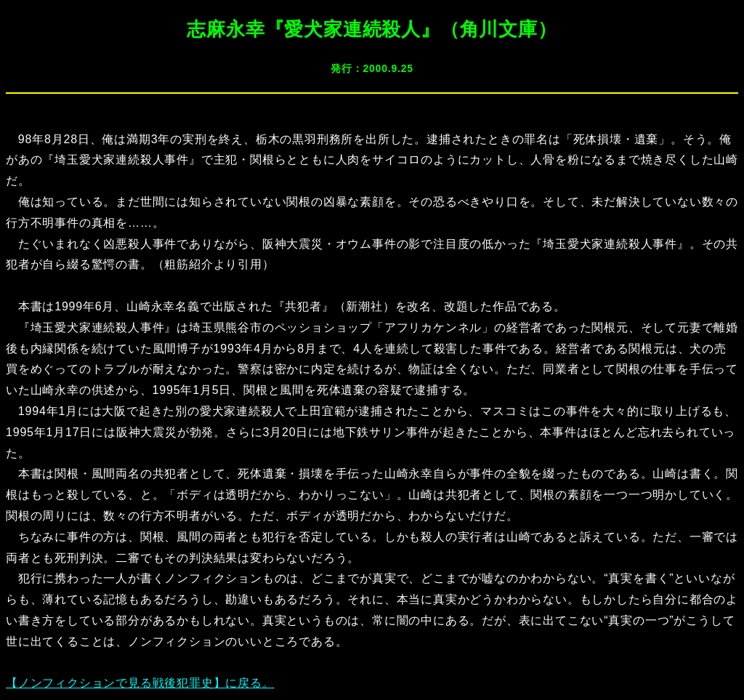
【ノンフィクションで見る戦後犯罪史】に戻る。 (140, 683)
